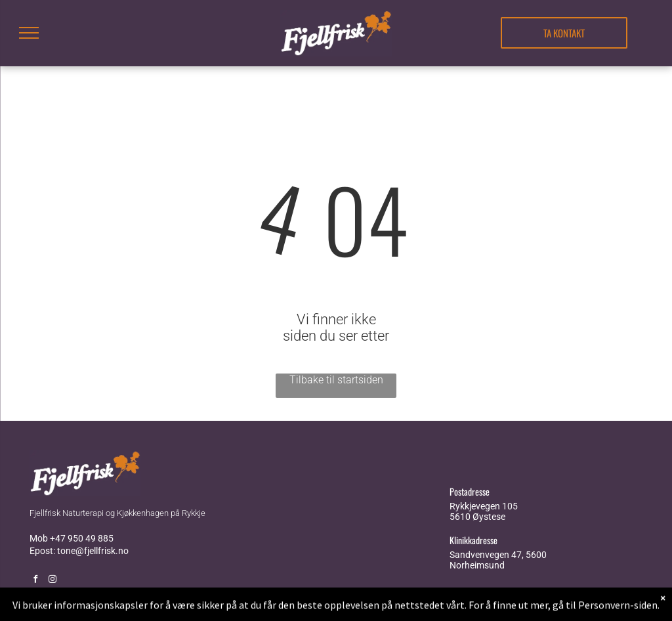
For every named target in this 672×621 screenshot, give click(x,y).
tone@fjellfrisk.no (93, 551)
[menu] (29, 33)
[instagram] (52, 581)
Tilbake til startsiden (336, 380)
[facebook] (35, 581)
